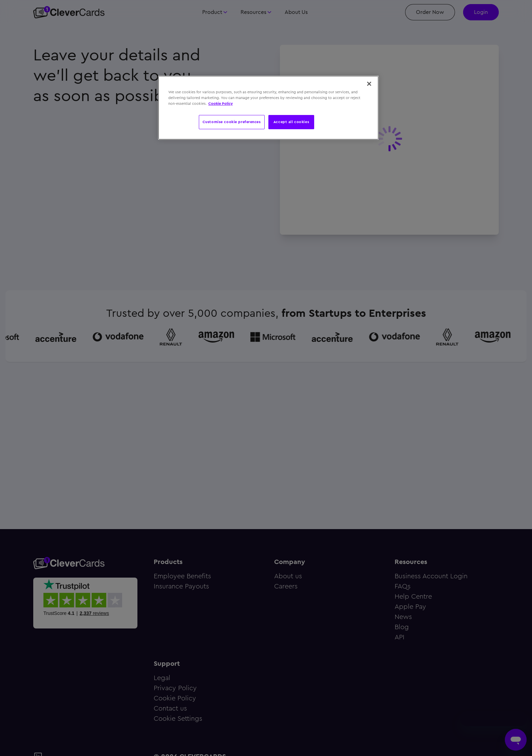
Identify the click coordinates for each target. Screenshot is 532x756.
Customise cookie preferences (232, 122)
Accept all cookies (291, 122)
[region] (268, 108)
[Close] (369, 84)
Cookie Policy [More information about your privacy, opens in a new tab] (221, 103)
